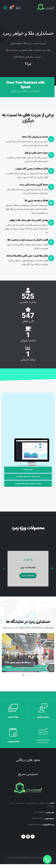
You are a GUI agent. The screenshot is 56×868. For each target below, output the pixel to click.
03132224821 (40, 813)
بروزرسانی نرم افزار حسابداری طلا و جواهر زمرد (28, 484)
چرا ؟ (28, 64)
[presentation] (4, 569)
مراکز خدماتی (28, 360)
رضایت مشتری (28, 302)
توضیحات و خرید (28, 576)
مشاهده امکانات (28, 470)
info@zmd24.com (35, 825)
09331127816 (38, 819)
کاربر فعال (28, 321)
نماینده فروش (28, 341)
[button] (23, 675)
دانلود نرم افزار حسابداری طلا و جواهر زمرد (28, 477)
